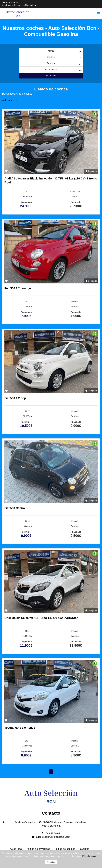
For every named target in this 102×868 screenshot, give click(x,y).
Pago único (26, 202)
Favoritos (84, 849)
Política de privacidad (38, 849)
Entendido (51, 862)
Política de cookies (64, 849)
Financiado (76, 202)
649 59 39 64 (12, 2)
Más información (90, 856)
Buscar (51, 76)
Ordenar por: (10, 100)
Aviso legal (16, 849)
